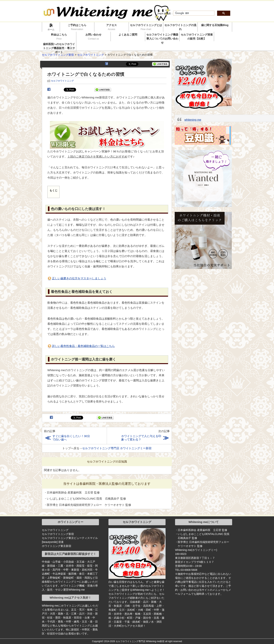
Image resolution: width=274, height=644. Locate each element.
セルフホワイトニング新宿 (58, 534)
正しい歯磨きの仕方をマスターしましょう (79, 278)
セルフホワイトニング (62, 81)
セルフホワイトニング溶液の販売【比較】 (197, 37)
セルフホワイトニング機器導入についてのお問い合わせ (162, 37)
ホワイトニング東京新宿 (57, 546)
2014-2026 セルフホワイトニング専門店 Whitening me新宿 (134, 641)
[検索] (193, 13)
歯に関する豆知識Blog (215, 25)
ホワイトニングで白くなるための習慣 (86, 74)
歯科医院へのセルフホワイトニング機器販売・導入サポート (59, 47)
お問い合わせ (94, 37)
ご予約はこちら (77, 27)
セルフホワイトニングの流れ (180, 27)
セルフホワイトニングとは (146, 27)
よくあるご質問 (128, 35)
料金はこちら (59, 37)
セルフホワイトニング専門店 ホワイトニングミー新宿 (117, 448)
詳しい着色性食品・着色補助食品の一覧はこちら (83, 346)
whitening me (193, 120)
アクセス (112, 27)
